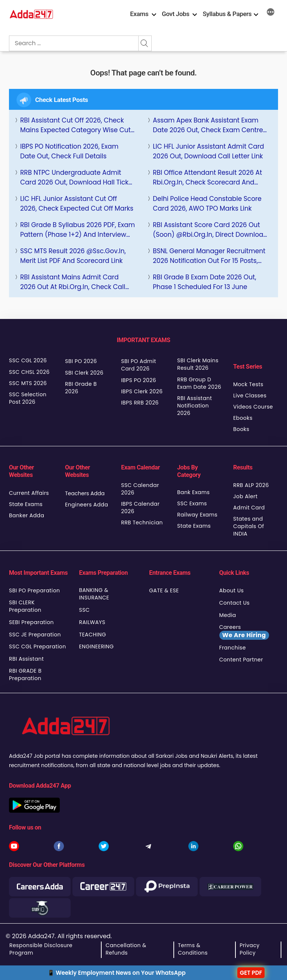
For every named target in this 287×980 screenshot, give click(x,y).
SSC (85, 610)
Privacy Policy (249, 949)
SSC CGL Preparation (38, 646)
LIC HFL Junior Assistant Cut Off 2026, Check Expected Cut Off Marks (77, 204)
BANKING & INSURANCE (94, 594)
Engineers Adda (87, 505)
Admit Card (249, 508)
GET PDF (251, 973)
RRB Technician (142, 522)
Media (228, 615)
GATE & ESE (164, 590)
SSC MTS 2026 (28, 383)
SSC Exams (192, 503)
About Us (232, 590)
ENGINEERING (97, 646)
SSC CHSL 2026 (29, 372)
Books (241, 429)
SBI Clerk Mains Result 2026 (198, 364)
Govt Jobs (176, 14)
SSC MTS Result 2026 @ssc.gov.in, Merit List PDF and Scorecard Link (73, 256)
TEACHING (93, 635)
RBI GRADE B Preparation (25, 674)
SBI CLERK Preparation (25, 606)
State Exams (26, 504)
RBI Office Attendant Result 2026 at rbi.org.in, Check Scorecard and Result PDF (207, 178)
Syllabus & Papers (227, 14)
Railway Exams (197, 515)
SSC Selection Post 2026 (28, 398)
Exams (139, 14)
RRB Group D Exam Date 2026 (199, 383)
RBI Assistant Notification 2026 (195, 406)
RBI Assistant (26, 659)
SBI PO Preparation (34, 590)
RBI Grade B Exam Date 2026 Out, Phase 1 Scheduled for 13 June (205, 282)
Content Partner (241, 660)
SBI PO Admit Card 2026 (139, 365)
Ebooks (243, 418)
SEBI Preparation (31, 622)
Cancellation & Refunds (126, 949)
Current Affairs (29, 493)
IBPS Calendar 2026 (140, 508)
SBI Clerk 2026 (84, 373)
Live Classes (250, 396)
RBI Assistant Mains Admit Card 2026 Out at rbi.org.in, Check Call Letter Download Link (73, 282)
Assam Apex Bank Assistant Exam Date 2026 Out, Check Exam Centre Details (208, 125)
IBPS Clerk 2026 (142, 391)
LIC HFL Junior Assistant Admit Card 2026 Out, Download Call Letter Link (208, 151)
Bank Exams (193, 492)
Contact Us (235, 603)
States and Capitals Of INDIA (249, 526)
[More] (271, 13)
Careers (244, 632)
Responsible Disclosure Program (41, 949)
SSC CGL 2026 (28, 360)
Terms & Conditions (193, 949)
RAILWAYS (92, 622)
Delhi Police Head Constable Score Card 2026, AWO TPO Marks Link (207, 204)
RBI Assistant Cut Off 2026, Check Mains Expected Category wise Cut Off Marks (75, 125)
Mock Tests (248, 384)
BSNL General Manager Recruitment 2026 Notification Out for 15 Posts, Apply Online (209, 256)
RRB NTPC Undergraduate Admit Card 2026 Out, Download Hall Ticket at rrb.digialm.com (78, 178)
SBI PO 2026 (81, 361)
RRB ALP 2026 (251, 485)
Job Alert (245, 496)
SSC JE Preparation (35, 635)
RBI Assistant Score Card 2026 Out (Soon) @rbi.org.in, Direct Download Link (210, 230)
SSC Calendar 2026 (140, 489)
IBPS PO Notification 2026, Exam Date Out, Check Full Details (69, 151)
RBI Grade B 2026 (81, 388)
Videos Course (253, 407)
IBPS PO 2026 (139, 380)
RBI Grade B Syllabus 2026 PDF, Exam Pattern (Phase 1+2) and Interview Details (78, 230)
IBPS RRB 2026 (140, 403)
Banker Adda (27, 515)
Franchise (233, 648)
